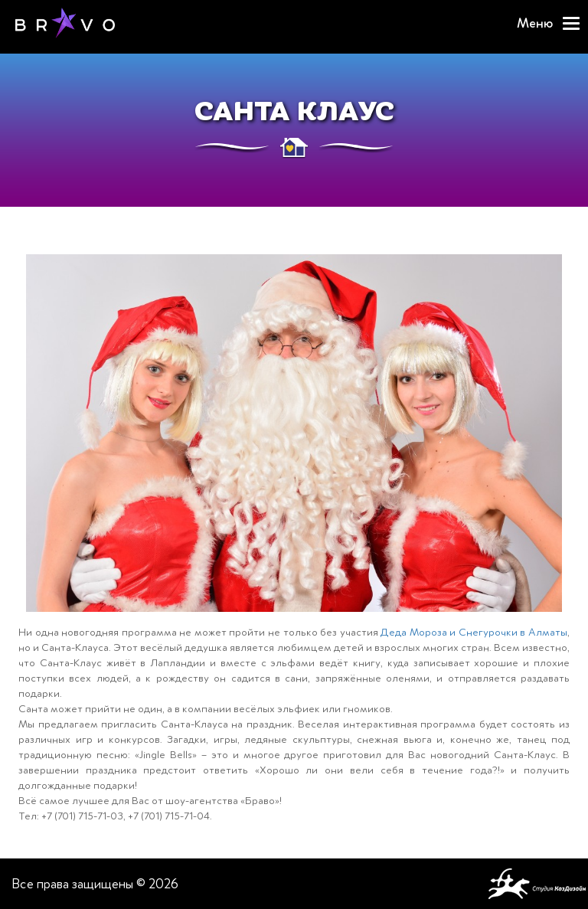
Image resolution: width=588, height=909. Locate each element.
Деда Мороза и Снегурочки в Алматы (474, 632)
